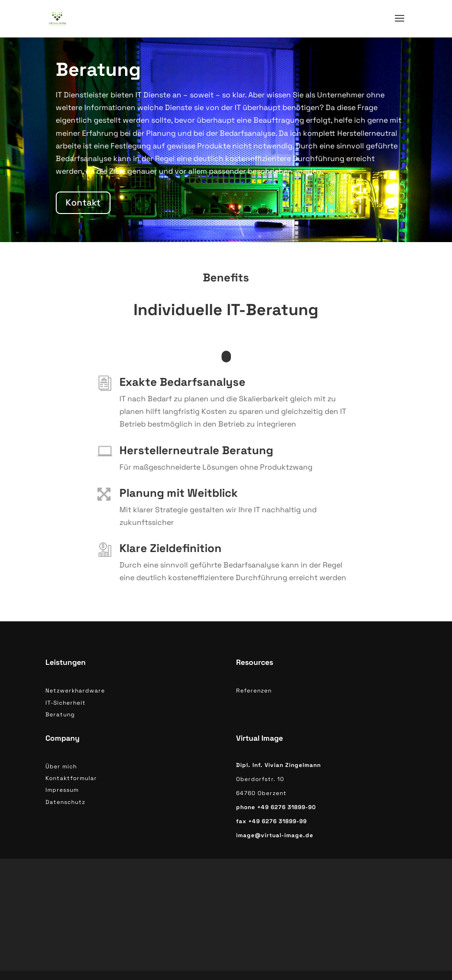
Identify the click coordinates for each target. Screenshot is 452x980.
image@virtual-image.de (275, 835)
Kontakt (83, 203)
